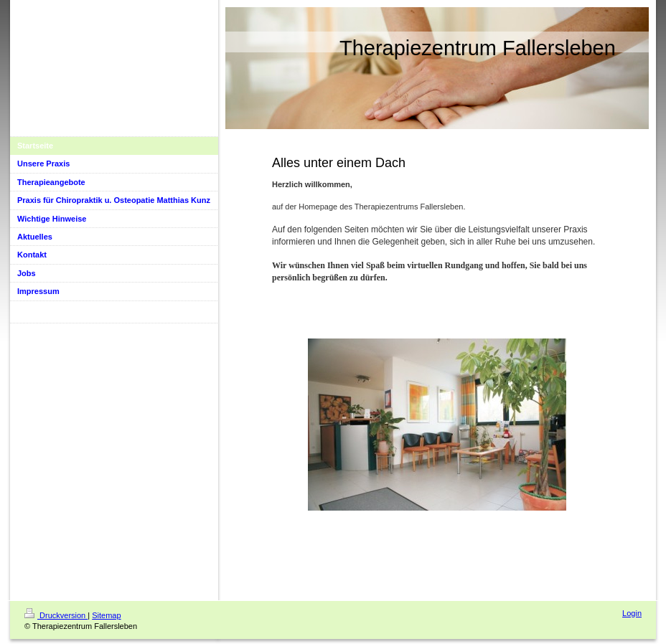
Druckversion (56, 615)
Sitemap (106, 615)
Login (632, 613)
